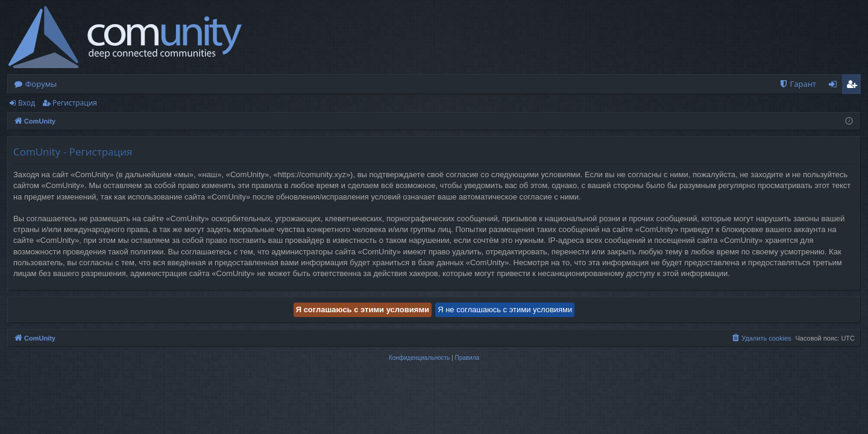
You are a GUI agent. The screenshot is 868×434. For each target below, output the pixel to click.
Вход (27, 103)
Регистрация (75, 103)
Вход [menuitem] (835, 86)
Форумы (41, 84)
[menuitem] (797, 84)
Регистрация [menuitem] (854, 86)
